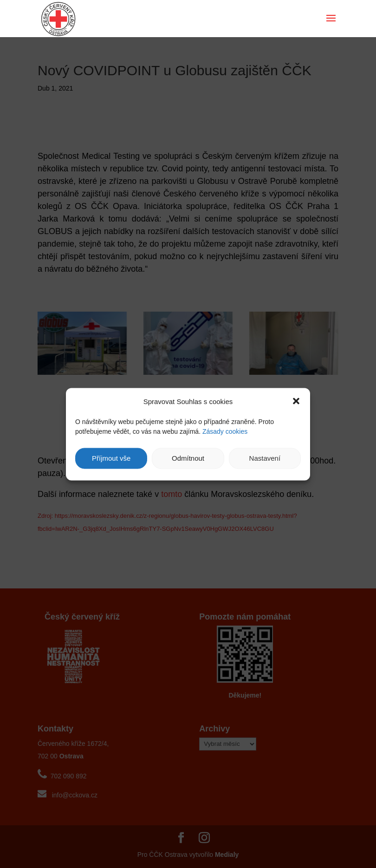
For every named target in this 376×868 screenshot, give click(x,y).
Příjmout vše (111, 458)
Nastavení (265, 458)
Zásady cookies (225, 431)
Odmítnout (188, 458)
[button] (296, 401)
